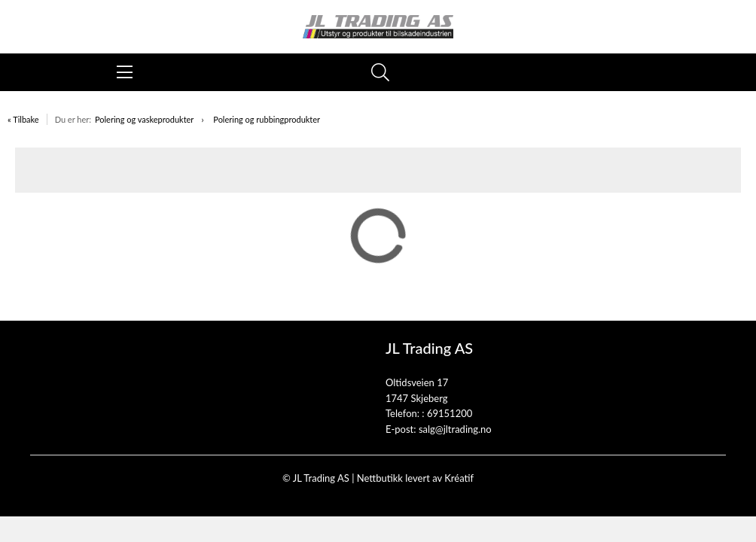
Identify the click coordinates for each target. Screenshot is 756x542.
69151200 (450, 413)
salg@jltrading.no (455, 429)
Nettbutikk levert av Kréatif (415, 478)
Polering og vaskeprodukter (144, 119)
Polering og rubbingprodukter (267, 119)
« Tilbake (23, 119)
